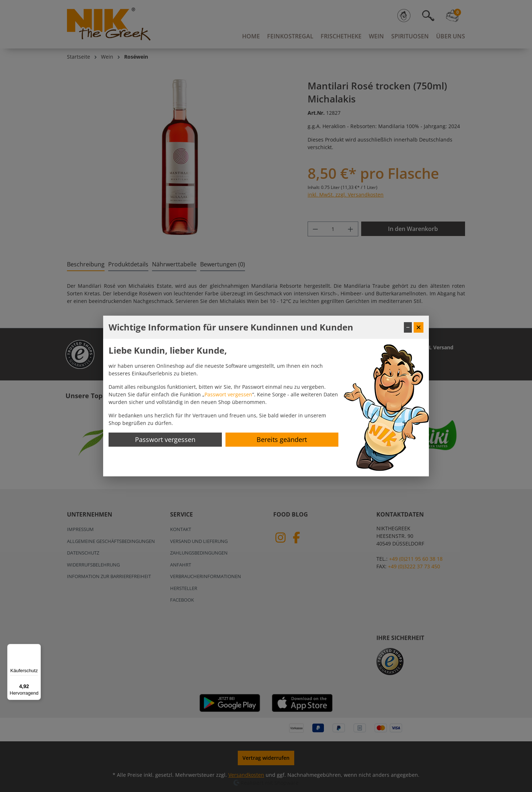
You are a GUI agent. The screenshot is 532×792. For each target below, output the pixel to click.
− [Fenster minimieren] (408, 327)
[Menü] (37, 648)
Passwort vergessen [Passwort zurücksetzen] (165, 439)
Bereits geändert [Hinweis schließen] (282, 439)
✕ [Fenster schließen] (419, 327)
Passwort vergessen (228, 394)
